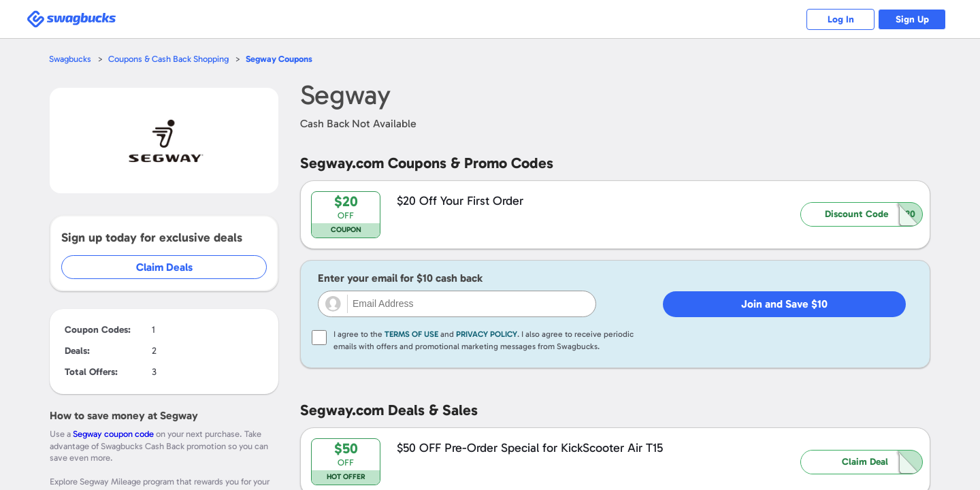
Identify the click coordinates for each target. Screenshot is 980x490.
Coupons (279, 59)
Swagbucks (70, 59)
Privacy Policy (487, 334)
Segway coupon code (113, 434)
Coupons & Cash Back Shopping (168, 59)
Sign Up (912, 19)
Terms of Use (411, 334)
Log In (841, 19)
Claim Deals (164, 267)
